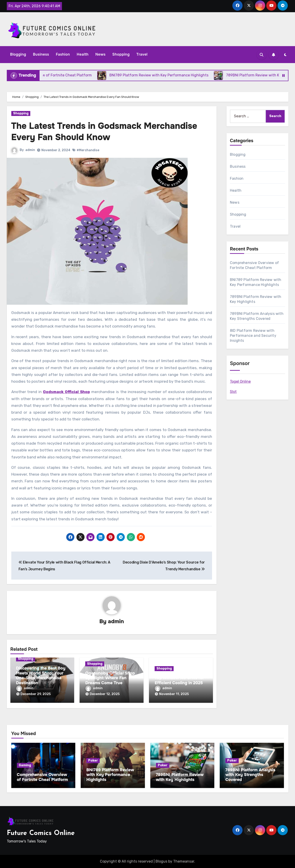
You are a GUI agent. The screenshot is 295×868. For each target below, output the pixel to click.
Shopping (121, 54)
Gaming (25, 765)
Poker (93, 761)
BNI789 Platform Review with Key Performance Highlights (110, 775)
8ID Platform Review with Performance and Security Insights (253, 336)
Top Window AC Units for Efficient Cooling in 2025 (179, 680)
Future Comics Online (41, 833)
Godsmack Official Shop (66, 392)
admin (30, 150)
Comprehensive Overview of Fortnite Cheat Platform (42, 777)
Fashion (63, 54)
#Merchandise (88, 150)
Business (41, 54)
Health (83, 54)
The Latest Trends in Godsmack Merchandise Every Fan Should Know (104, 132)
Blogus (161, 861)
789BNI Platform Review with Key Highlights (180, 777)
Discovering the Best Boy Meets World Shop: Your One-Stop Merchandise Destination (41, 676)
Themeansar (184, 861)
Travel (142, 54)
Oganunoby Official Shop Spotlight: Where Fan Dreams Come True (110, 678)
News (100, 54)
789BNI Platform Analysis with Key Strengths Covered (250, 775)
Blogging (18, 54)
